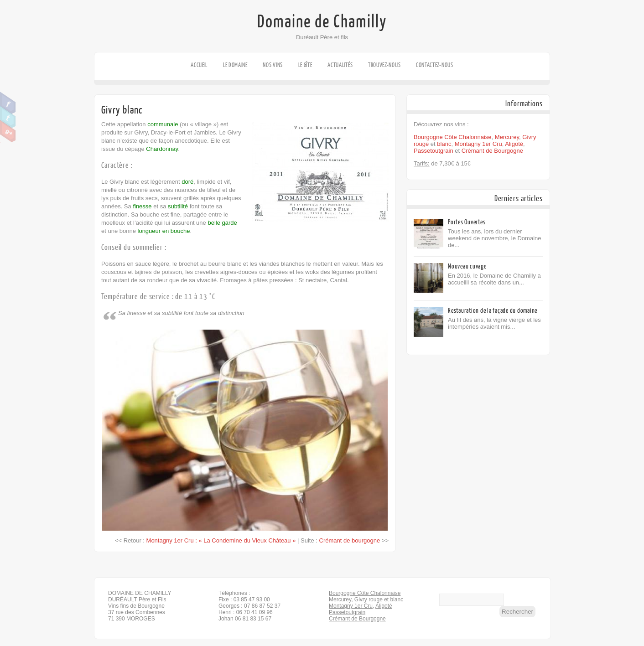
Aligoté (514, 144)
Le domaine (235, 65)
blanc (444, 144)
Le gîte (305, 65)
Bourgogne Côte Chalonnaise (453, 137)
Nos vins (273, 65)
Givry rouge (369, 599)
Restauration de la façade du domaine (493, 311)
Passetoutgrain (434, 151)
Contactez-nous (435, 65)
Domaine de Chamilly (322, 22)
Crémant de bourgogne (350, 540)
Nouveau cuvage (467, 266)
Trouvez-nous (384, 65)
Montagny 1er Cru (478, 144)
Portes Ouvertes (467, 222)
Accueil (199, 65)
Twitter (8, 117)
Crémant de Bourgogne (492, 151)
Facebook (8, 103)
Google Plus (8, 131)
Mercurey (507, 137)
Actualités (340, 65)
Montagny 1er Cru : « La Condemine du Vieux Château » (221, 540)
